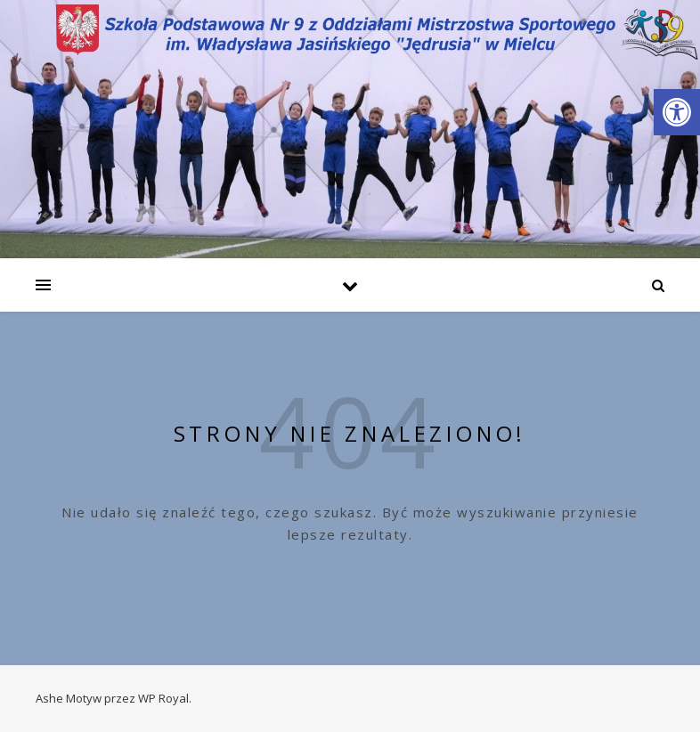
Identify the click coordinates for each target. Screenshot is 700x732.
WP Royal (163, 698)
